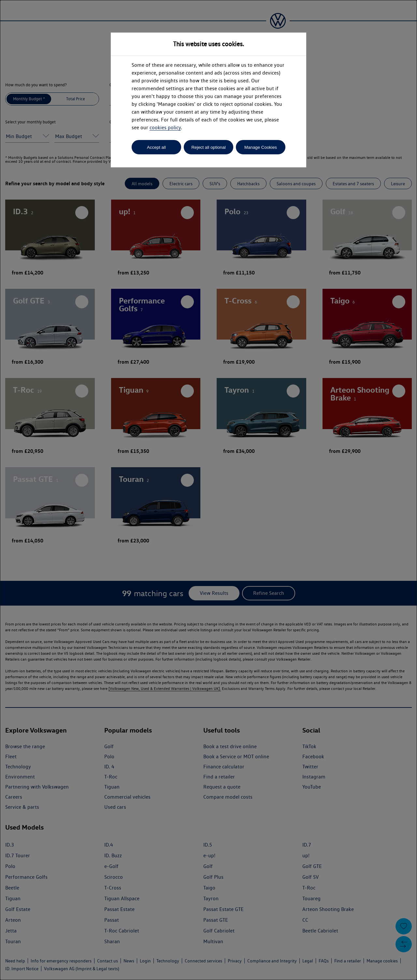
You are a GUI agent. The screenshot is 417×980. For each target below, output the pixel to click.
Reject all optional (208, 147)
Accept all (156, 147)
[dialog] (208, 490)
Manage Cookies (261, 147)
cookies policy (165, 127)
